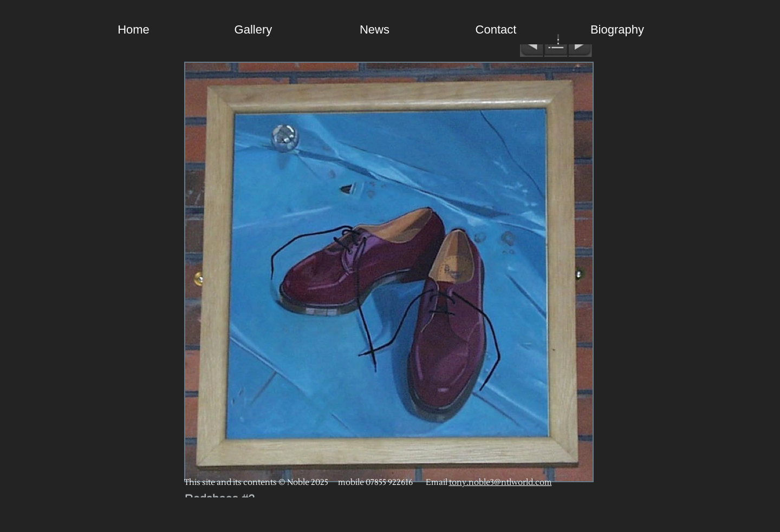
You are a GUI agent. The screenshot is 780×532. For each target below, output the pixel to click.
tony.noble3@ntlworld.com (500, 482)
